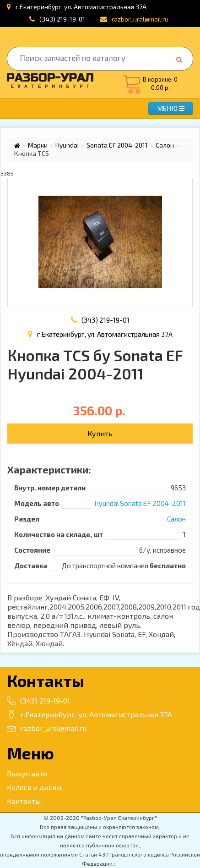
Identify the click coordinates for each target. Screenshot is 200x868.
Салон (165, 145)
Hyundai (67, 145)
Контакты (24, 801)
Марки (38, 145)
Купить (100, 433)
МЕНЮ (171, 108)
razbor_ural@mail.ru (47, 728)
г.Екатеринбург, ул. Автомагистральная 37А (89, 714)
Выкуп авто (27, 773)
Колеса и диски (34, 787)
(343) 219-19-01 (62, 19)
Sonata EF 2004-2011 (117, 145)
